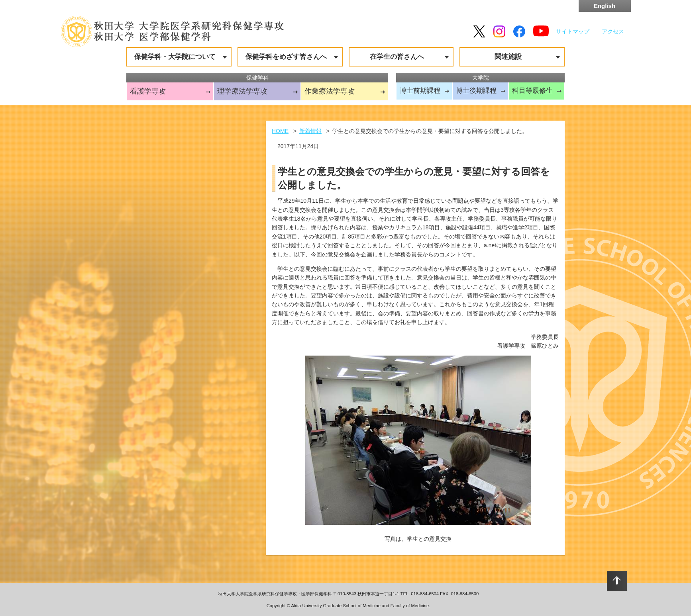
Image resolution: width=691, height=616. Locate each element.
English (605, 6)
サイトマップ (573, 31)
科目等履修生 (532, 91)
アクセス (613, 31)
